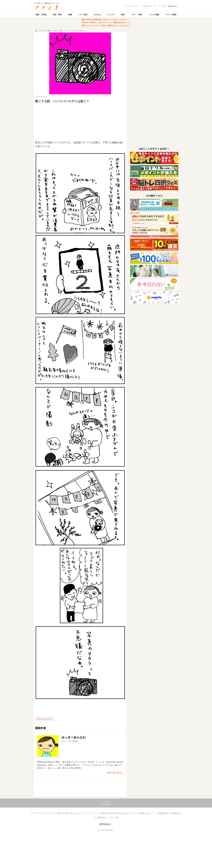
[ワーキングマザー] (45, 719)
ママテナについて (39, 813)
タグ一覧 (114, 817)
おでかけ (97, 15)
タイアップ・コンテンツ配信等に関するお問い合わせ (104, 813)
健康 (70, 15)
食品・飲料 (57, 15)
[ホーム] (37, 31)
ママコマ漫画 (171, 15)
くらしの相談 (154, 15)
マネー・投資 (136, 15)
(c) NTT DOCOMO (106, 830)
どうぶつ (111, 15)
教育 (123, 15)
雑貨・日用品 (41, 15)
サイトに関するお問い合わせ (63, 813)
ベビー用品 (83, 15)
